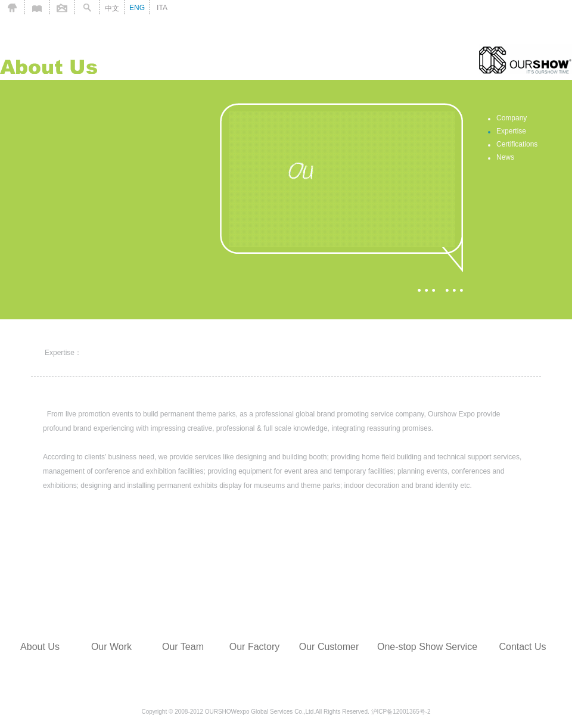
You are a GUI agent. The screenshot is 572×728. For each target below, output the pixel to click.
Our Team (183, 647)
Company (512, 118)
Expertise (511, 131)
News (505, 157)
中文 (112, 8)
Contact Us (522, 647)
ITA (162, 8)
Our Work (111, 647)
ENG (137, 8)
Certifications (517, 144)
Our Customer (329, 647)
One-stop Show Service (427, 647)
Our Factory (254, 647)
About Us (40, 647)
